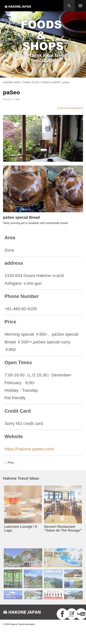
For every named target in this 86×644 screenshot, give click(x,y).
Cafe (61, 108)
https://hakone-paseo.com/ (29, 449)
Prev (11, 463)
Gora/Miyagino (74, 108)
